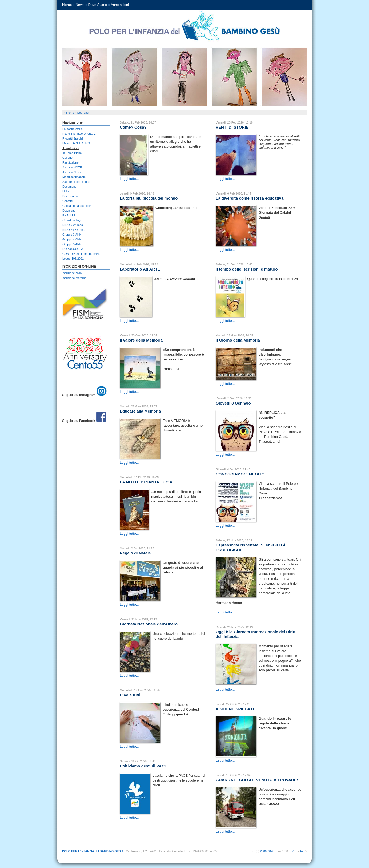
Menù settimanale (74, 177)
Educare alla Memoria (140, 411)
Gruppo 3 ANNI (72, 235)
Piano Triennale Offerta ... (79, 134)
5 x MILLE (69, 215)
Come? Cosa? (133, 127)
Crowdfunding (71, 220)
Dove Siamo (98, 5)
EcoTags (83, 113)
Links (66, 191)
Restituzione (71, 162)
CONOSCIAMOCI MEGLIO (240, 474)
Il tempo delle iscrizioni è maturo (247, 269)
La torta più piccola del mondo (149, 198)
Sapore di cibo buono (76, 182)
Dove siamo (70, 196)
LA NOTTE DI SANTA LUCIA (146, 482)
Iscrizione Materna (74, 278)
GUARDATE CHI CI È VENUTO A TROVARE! (257, 780)
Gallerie (67, 158)
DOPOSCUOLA (73, 249)
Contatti (67, 201)
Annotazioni (120, 5)
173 (293, 851)
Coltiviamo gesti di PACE (143, 766)
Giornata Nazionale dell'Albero (149, 624)
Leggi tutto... (129, 179)
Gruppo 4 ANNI (72, 239)
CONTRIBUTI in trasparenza (81, 254)
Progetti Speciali (73, 138)
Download (69, 211)
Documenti (69, 187)
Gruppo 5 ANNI (72, 244)
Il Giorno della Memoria (238, 340)
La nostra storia (73, 129)
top (302, 851)
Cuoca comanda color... (78, 206)
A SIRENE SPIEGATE (236, 709)
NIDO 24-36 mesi (74, 230)
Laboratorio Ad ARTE (140, 269)
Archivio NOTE (72, 167)
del (93, 851)
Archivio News (72, 172)
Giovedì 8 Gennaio (233, 403)
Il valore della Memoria (141, 340)
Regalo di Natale (135, 553)
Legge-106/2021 (73, 259)
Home (67, 5)
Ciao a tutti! (131, 695)
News (80, 5)
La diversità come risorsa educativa (250, 198)
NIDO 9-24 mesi (73, 225)
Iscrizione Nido (72, 273)
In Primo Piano (72, 153)
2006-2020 (267, 851)
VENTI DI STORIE (232, 127)
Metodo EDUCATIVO (76, 143)
